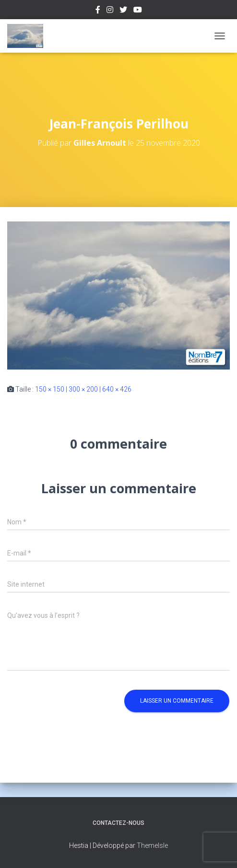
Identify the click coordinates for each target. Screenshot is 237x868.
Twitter (123, 11)
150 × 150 (50, 389)
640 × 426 (117, 389)
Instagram (110, 11)
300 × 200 (83, 389)
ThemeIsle (152, 845)
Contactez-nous (118, 823)
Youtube (138, 11)
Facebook (98, 11)
